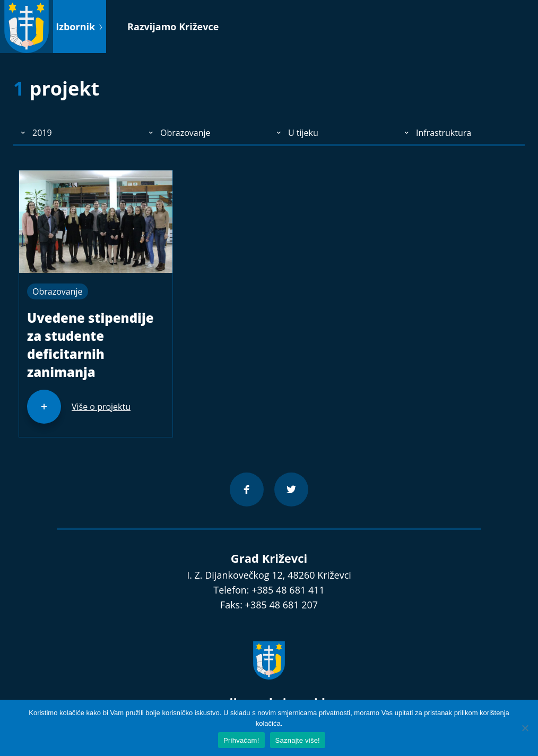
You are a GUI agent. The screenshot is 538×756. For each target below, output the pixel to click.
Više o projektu (101, 407)
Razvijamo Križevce (173, 27)
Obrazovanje (58, 291)
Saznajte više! (298, 740)
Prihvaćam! (241, 740)
